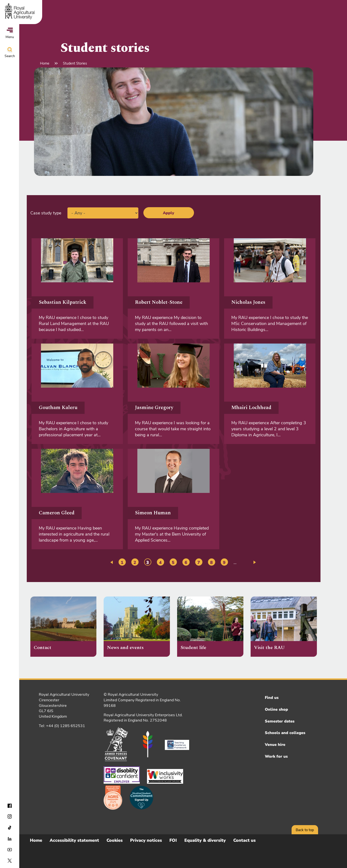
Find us (272, 698)
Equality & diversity (205, 840)
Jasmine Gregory (154, 408)
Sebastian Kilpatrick (63, 302)
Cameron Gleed (57, 513)
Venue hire (275, 745)
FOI (173, 840)
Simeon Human (153, 513)
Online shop (276, 709)
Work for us (276, 756)
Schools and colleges (285, 733)
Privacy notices (146, 840)
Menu (10, 33)
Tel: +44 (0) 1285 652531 (62, 726)
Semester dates (280, 721)
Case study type (46, 213)
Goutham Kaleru (58, 408)
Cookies (115, 840)
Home (45, 63)
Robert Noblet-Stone (159, 302)
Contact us (244, 840)
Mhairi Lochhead (251, 408)
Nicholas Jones (248, 302)
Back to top (305, 830)
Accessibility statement (74, 840)
